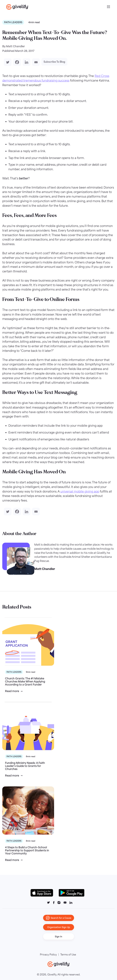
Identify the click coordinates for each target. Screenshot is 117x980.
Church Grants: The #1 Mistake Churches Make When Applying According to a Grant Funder (25, 682)
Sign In (58, 936)
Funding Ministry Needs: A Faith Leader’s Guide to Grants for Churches (25, 766)
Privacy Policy (48, 955)
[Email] (35, 62)
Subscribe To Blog (54, 62)
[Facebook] (16, 62)
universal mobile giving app (80, 491)
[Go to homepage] (56, 7)
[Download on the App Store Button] (43, 893)
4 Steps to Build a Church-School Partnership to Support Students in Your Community (27, 850)
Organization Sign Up (59, 927)
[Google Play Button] (72, 893)
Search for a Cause (59, 918)
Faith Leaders (13, 22)
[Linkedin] (26, 62)
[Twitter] (7, 62)
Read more (12, 691)
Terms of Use (68, 955)
